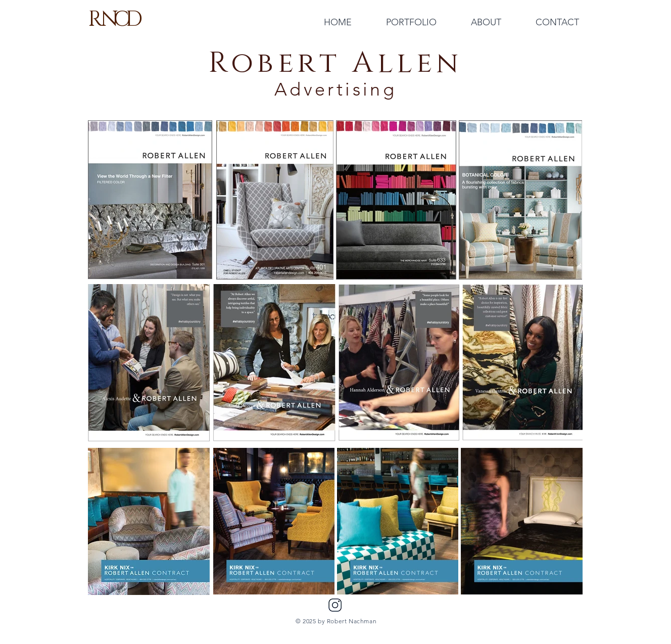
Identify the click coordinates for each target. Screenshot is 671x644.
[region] (149, 521)
